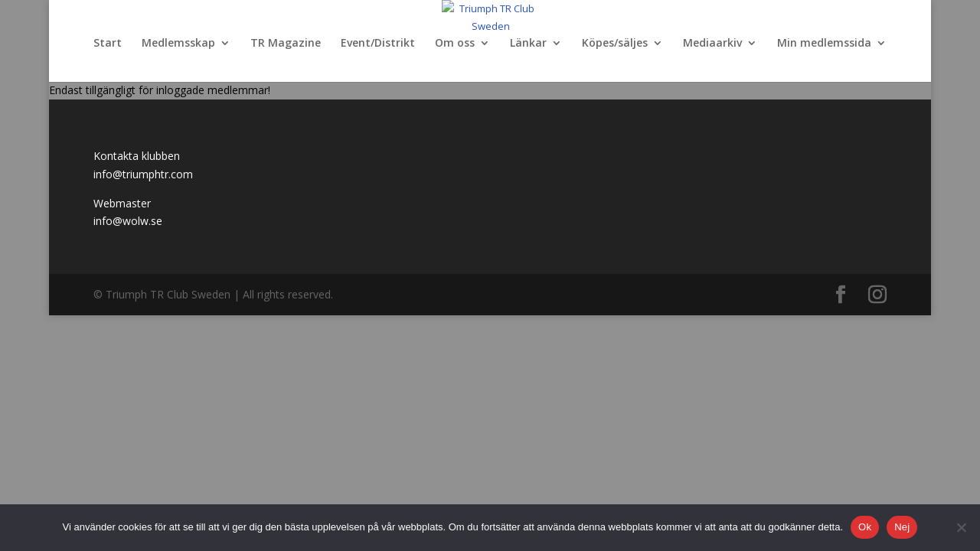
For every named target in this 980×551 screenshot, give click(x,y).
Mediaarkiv (712, 44)
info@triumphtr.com (143, 174)
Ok (865, 527)
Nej (902, 527)
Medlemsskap (178, 44)
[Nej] (961, 527)
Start (108, 44)
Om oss (455, 44)
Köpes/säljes (615, 44)
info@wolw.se (128, 221)
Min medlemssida (824, 44)
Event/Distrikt (378, 44)
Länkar (528, 44)
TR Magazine (286, 44)
